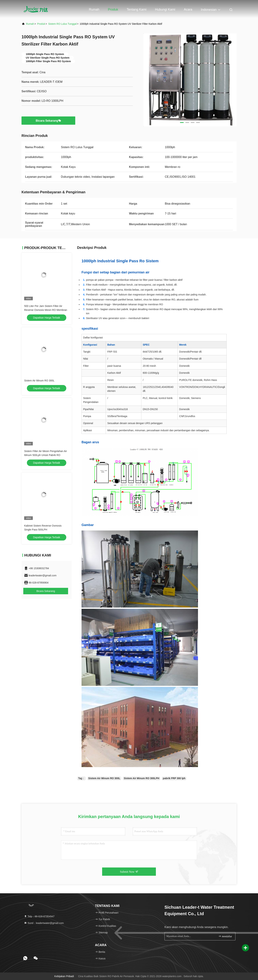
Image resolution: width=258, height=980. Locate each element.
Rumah (94, 9)
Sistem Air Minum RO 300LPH (142, 778)
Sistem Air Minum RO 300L (39, 381)
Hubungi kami (165, 9)
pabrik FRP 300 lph (174, 778)
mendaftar (225, 936)
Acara (188, 9)
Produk (113, 9)
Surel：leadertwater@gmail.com (44, 923)
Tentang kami (137, 9)
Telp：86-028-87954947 (39, 916)
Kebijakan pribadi (64, 976)
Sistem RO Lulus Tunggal (62, 24)
